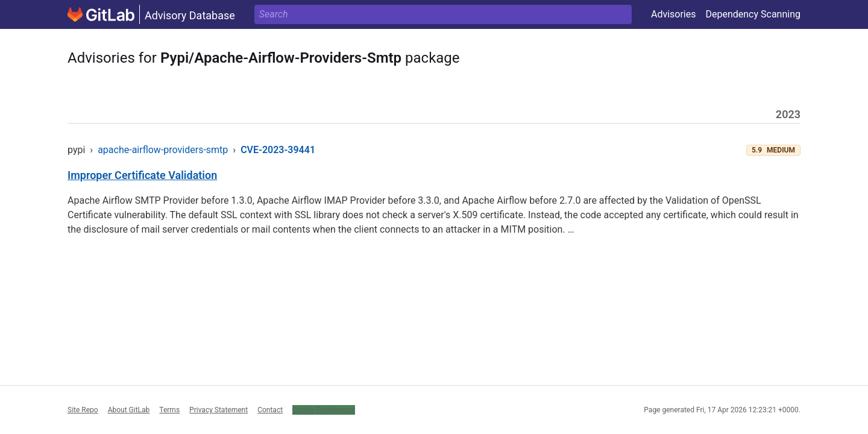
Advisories (674, 14)
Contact (270, 410)
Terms (169, 410)
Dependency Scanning (753, 14)
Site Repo (83, 410)
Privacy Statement (219, 410)
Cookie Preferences (324, 410)
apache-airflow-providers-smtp (163, 150)
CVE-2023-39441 (278, 150)
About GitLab (129, 410)
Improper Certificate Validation (142, 175)
